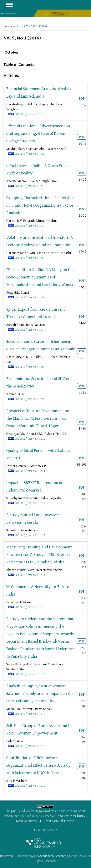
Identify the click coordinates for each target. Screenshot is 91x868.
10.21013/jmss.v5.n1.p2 (29, 154)
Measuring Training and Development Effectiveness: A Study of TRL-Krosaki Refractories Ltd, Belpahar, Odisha (39, 554)
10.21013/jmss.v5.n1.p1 (29, 114)
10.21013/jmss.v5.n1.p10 (30, 438)
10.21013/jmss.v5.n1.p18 (30, 746)
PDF (82, 98)
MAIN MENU (10, 5)
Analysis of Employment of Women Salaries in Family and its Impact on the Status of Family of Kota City (40, 693)
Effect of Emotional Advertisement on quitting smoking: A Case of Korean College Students (38, 133)
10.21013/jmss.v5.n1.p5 (29, 258)
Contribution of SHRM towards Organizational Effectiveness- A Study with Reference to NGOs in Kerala (38, 765)
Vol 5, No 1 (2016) (36, 26)
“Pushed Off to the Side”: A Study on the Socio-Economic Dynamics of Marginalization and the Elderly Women (40, 277)
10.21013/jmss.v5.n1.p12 (30, 503)
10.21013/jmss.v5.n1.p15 (30, 607)
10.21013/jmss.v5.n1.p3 (29, 186)
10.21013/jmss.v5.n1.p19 (30, 785)
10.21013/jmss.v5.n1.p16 (30, 674)
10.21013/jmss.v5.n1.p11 (30, 471)
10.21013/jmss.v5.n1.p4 (29, 225)
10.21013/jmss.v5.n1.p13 (30, 535)
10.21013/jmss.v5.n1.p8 (29, 367)
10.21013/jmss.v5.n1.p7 (29, 329)
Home (7, 26)
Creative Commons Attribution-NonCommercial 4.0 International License (52, 818)
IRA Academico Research (50, 856)
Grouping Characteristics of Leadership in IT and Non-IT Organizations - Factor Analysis (40, 205)
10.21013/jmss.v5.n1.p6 (29, 297)
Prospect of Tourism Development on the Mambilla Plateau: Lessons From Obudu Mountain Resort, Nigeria (38, 418)
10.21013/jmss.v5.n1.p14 (30, 575)
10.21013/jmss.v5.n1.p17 (30, 714)
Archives (18, 26)
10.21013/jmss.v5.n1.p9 (29, 399)
